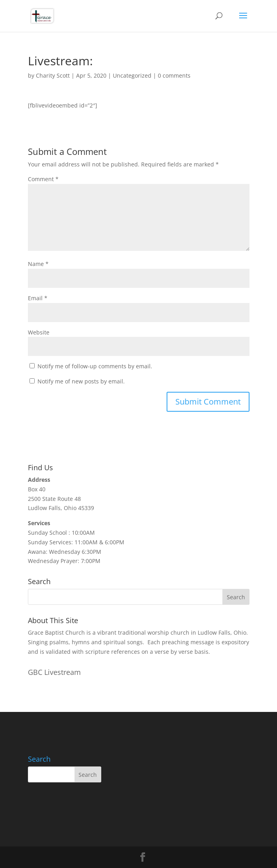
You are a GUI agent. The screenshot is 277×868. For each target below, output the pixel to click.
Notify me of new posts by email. (81, 381)
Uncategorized (132, 75)
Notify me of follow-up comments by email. (95, 366)
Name (38, 264)
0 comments (174, 75)
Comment (43, 179)
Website (39, 332)
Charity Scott (53, 75)
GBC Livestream (54, 672)
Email (38, 298)
